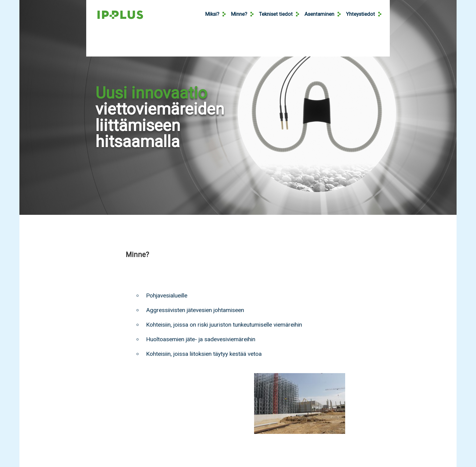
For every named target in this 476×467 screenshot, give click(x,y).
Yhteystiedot (360, 14)
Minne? (239, 14)
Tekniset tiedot (276, 14)
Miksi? (212, 14)
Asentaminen (319, 14)
